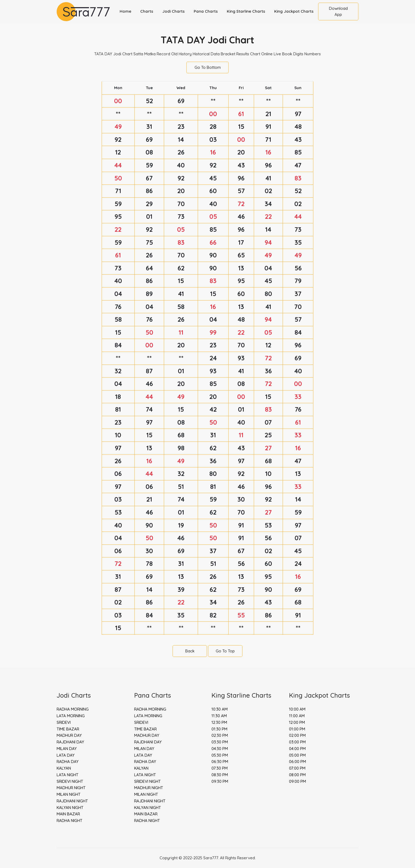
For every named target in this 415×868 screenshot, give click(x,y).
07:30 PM (220, 768)
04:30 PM (220, 749)
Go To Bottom (208, 67)
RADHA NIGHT (69, 821)
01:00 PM (297, 729)
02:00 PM (297, 735)
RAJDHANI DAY (70, 742)
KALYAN (64, 768)
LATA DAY (66, 755)
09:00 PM (297, 781)
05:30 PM (220, 755)
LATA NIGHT (67, 775)
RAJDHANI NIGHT (72, 801)
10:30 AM (220, 709)
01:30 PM (219, 729)
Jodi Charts (173, 11)
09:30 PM (220, 781)
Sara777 (211, 858)
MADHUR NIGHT (71, 788)
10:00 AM (297, 709)
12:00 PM (297, 722)
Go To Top (225, 651)
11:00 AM (297, 716)
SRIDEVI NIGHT (70, 781)
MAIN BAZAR (68, 814)
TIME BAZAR (68, 729)
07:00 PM (297, 768)
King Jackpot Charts (294, 11)
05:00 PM (297, 755)
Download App (338, 11)
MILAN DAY (67, 749)
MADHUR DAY (69, 735)
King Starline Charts (246, 11)
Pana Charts (206, 11)
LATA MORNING (71, 716)
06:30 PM (220, 762)
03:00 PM (297, 742)
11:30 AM (219, 716)
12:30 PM (219, 722)
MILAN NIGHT (69, 794)
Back (190, 651)
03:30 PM (220, 742)
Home (125, 11)
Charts (147, 11)
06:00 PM (297, 762)
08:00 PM (297, 775)
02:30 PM (220, 735)
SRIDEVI (64, 722)
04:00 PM (297, 749)
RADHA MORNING (73, 709)
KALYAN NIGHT (70, 808)
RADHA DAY (68, 762)
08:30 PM (220, 775)
